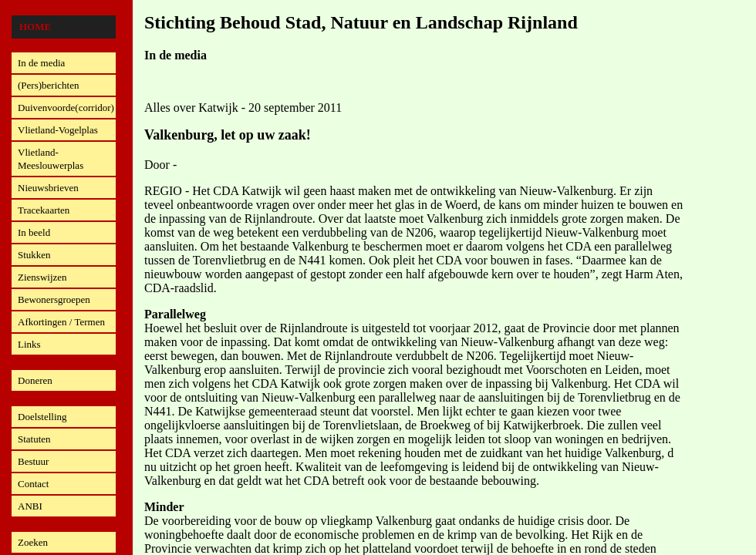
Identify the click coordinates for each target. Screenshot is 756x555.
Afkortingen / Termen (61, 322)
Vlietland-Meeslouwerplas (51, 159)
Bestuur (33, 461)
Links (29, 344)
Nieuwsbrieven (48, 188)
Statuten (34, 439)
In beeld (34, 232)
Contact (33, 484)
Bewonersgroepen (54, 299)
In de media (41, 63)
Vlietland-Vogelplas (58, 130)
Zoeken (33, 542)
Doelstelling (42, 417)
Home (35, 27)
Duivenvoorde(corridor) (66, 108)
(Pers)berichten (48, 85)
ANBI (30, 506)
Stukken (34, 255)
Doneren (35, 380)
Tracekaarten (44, 210)
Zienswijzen (42, 277)
